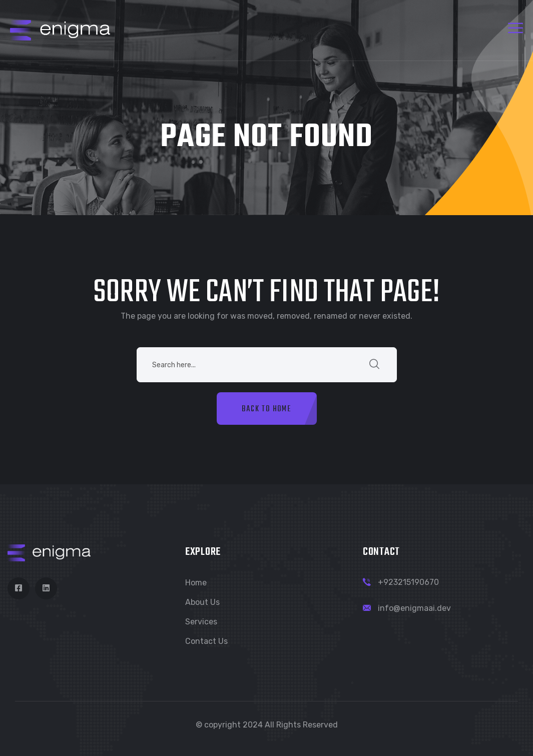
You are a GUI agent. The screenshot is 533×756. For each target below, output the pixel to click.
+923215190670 (408, 582)
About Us (202, 602)
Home (196, 583)
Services (201, 622)
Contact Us (206, 641)
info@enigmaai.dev (414, 608)
